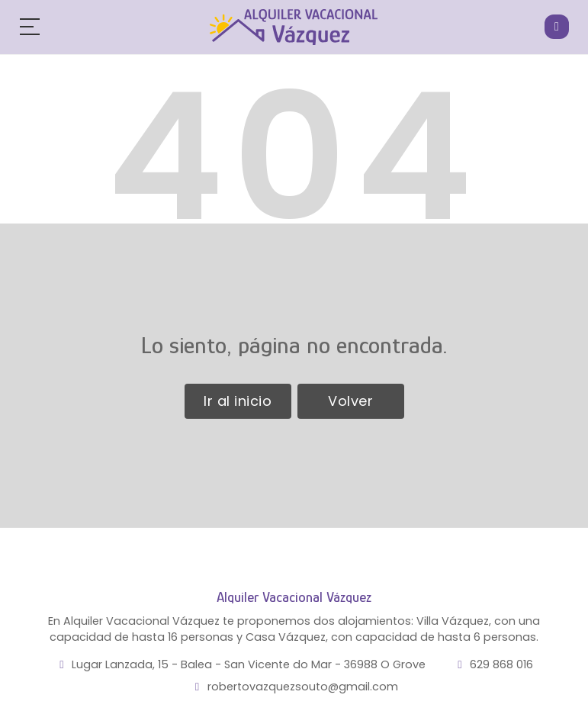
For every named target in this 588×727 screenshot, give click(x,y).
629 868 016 (501, 664)
